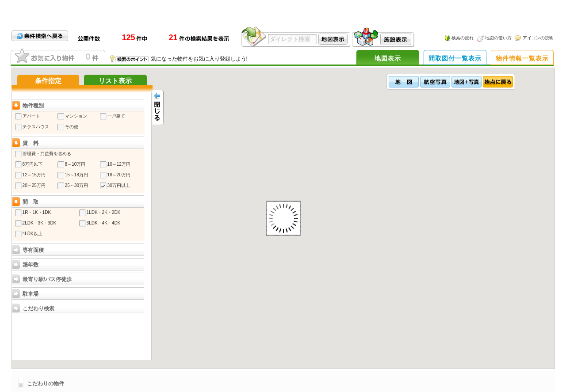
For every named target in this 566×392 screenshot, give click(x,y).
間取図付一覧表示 (455, 58)
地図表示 (388, 58)
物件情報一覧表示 (522, 58)
